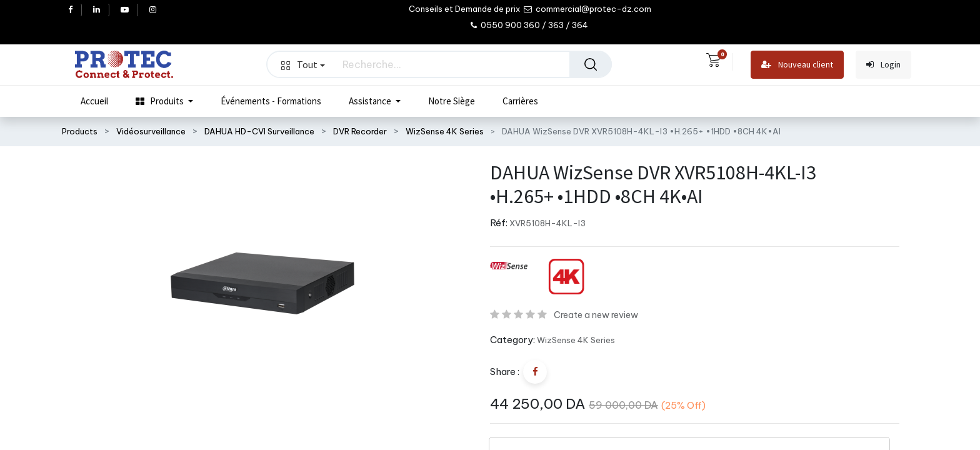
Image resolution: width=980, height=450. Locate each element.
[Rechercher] (591, 64)
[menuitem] (94, 101)
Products (80, 131)
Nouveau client (797, 65)
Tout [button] (303, 64)
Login (883, 65)
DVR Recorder (360, 131)
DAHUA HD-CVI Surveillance (259, 131)
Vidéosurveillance (151, 131)
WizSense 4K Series (445, 131)
